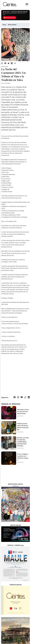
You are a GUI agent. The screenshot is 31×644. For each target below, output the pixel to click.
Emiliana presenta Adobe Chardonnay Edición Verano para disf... (23, 427)
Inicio (4, 25)
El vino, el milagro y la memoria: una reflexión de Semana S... (23, 457)
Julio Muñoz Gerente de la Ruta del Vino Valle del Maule (23, 412)
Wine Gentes (12, 25)
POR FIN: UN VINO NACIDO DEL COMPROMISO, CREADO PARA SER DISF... (23, 442)
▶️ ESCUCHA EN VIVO (9, 18)
